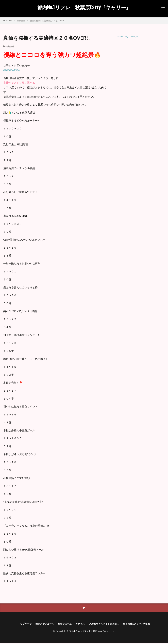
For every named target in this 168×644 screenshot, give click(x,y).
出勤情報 (21, 21)
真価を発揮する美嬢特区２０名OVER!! (47, 21)
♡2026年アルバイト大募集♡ (106, 624)
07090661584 (11, 70)
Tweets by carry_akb (128, 36)
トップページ (18, 624)
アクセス (79, 624)
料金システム (62, 624)
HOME (9, 21)
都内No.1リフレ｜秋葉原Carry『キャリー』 (84, 7)
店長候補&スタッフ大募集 (143, 624)
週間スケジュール (40, 624)
